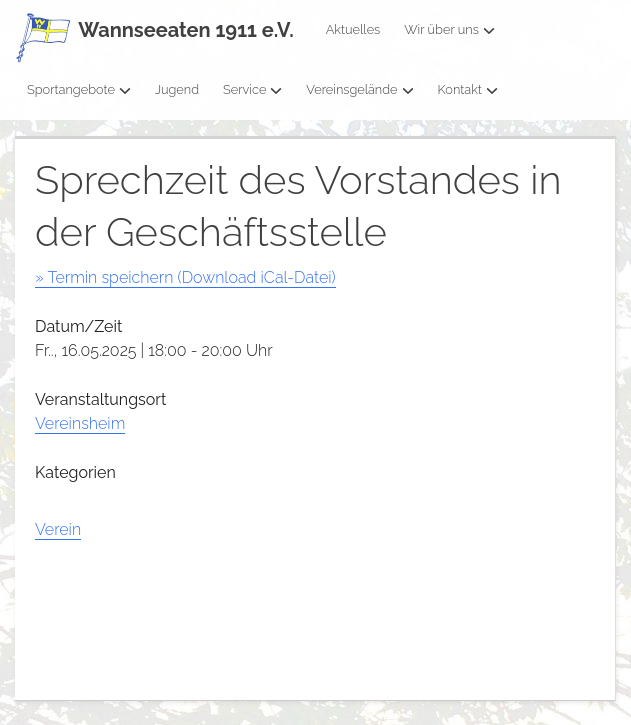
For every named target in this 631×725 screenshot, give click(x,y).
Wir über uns (449, 29)
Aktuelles (353, 29)
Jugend (177, 89)
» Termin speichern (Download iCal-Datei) (185, 277)
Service (252, 89)
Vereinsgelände (359, 89)
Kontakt (468, 89)
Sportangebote (79, 89)
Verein (58, 529)
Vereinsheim (80, 423)
